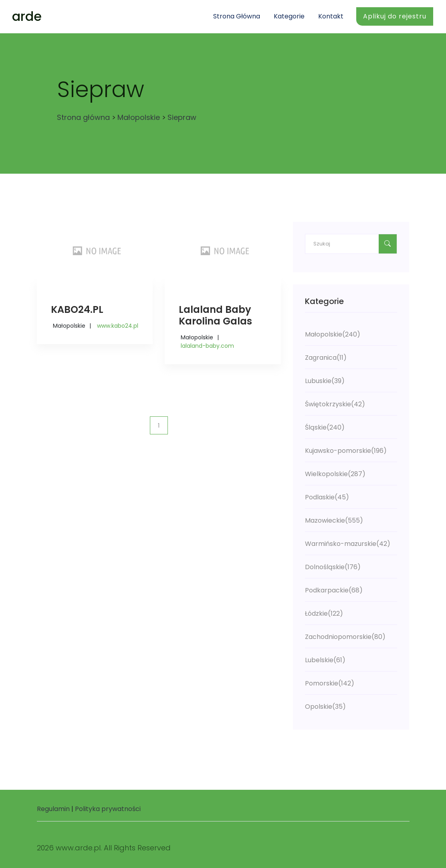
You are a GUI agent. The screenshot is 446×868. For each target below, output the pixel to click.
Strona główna (237, 16)
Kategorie (289, 16)
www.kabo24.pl (118, 326)
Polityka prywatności (108, 809)
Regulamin (53, 809)
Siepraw (182, 117)
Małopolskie (139, 117)
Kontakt (331, 16)
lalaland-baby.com (207, 346)
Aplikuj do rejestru (395, 16)
